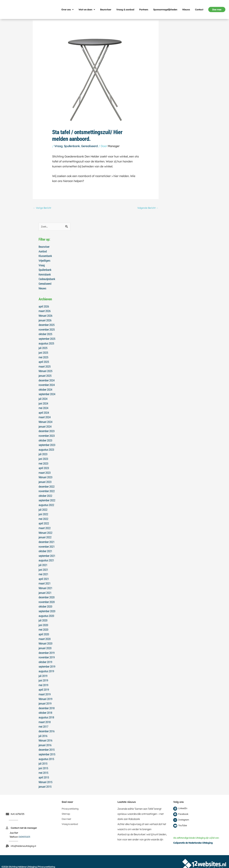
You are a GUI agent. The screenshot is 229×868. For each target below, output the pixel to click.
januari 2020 (45, 641)
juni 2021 (43, 564)
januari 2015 (45, 777)
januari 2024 (45, 423)
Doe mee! (66, 809)
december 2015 (47, 740)
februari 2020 (45, 636)
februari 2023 (45, 473)
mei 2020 (43, 623)
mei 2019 (43, 677)
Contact (199, 9)
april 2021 (44, 573)
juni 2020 (43, 618)
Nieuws (186, 9)
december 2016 (47, 722)
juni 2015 (43, 759)
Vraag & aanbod (125, 9)
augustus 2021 (46, 555)
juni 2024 (43, 401)
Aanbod (43, 251)
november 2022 (47, 487)
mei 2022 (43, 514)
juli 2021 (43, 559)
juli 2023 (43, 451)
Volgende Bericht (148, 208)
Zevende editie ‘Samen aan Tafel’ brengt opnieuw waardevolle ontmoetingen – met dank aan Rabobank (140, 804)
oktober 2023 (45, 437)
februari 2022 (45, 528)
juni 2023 (43, 455)
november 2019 (47, 650)
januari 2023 (45, 478)
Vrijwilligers (44, 260)
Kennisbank (45, 274)
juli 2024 (43, 396)
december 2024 (47, 378)
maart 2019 (45, 686)
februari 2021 (45, 582)
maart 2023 (45, 469)
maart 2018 (45, 713)
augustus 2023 (46, 446)
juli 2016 (43, 727)
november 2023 (47, 433)
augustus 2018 (46, 709)
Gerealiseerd (89, 146)
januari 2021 (45, 587)
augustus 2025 (46, 342)
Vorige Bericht (42, 208)
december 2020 (47, 591)
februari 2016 (45, 731)
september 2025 (47, 337)
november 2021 (47, 541)
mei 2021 (43, 568)
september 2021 (47, 550)
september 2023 (47, 442)
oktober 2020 (45, 600)
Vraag (58, 146)
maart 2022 (45, 523)
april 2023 (44, 464)
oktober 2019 (45, 654)
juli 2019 (43, 668)
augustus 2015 (46, 750)
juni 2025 (43, 351)
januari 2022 (45, 532)
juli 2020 (43, 614)
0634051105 (24, 827)
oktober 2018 (45, 704)
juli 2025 (43, 346)
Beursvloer (106, 9)
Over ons (67, 9)
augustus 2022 (46, 500)
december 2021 (47, 537)
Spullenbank (72, 146)
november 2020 (47, 596)
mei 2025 (43, 356)
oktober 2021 (45, 546)
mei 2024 (43, 405)
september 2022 (47, 496)
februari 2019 (45, 691)
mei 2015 (43, 763)
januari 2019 (45, 695)
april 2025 (44, 360)
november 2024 (47, 383)
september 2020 (47, 605)
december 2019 (47, 645)
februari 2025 (45, 369)
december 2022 (47, 482)
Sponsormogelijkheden (165, 9)
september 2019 (47, 659)
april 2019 (44, 682)
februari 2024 (45, 419)
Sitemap (66, 804)
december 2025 (47, 324)
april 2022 (44, 519)
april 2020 (44, 627)
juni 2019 (43, 673)
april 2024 (44, 410)
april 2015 (44, 768)
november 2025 (47, 328)
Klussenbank (45, 256)
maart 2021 (45, 577)
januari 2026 (45, 319)
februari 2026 (45, 315)
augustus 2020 (46, 609)
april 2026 (44, 306)
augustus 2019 (46, 663)
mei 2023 (43, 460)
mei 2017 (43, 718)
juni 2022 (43, 510)
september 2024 (47, 392)
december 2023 (47, 428)
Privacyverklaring (70, 799)
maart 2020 (45, 632)
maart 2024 (45, 414)
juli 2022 (43, 505)
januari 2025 (45, 374)
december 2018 (47, 700)
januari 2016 (45, 736)
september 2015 (47, 745)
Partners (144, 9)
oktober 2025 (45, 333)
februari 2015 (45, 772)
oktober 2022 (45, 491)
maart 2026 (45, 310)
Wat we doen (87, 9)
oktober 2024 (45, 387)
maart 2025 (45, 365)
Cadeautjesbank (47, 279)
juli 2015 (43, 754)
